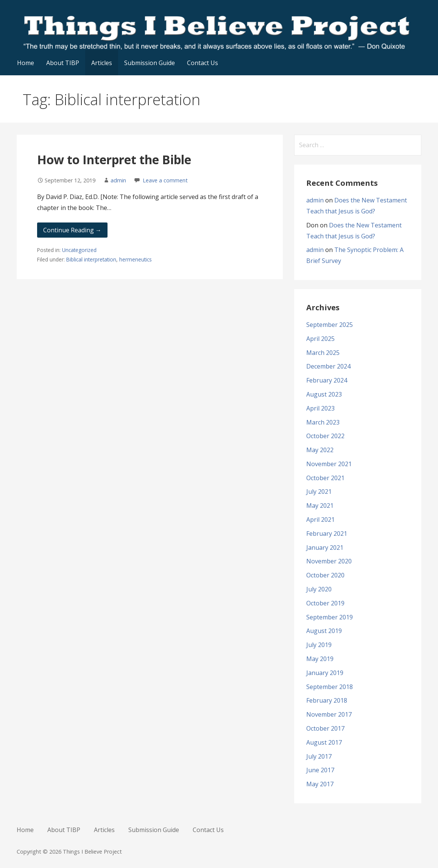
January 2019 (325, 673)
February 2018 (327, 700)
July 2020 (319, 589)
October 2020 (325, 575)
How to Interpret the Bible (114, 159)
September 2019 (330, 617)
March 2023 (323, 422)
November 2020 (329, 561)
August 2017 (324, 742)
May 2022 (320, 450)
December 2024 (328, 366)
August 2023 (324, 394)
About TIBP (63, 63)
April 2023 (320, 408)
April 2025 (320, 339)
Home (26, 63)
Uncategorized (79, 250)
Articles (102, 63)
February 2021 (327, 534)
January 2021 (325, 548)
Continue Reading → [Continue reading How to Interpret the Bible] (72, 230)
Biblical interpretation (91, 259)
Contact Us (203, 63)
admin (118, 180)
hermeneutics (136, 259)
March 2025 (323, 353)
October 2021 (325, 478)
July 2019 (319, 645)
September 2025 (330, 325)
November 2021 (329, 464)
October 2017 (325, 728)
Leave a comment (165, 180)
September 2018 (330, 687)
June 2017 (320, 770)
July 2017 (319, 756)
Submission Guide (150, 63)
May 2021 (320, 506)
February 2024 (327, 380)
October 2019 (325, 603)
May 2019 (320, 659)
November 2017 (329, 714)
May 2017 (320, 784)
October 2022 (325, 436)
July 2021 (319, 492)
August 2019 (324, 631)
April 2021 (320, 520)
